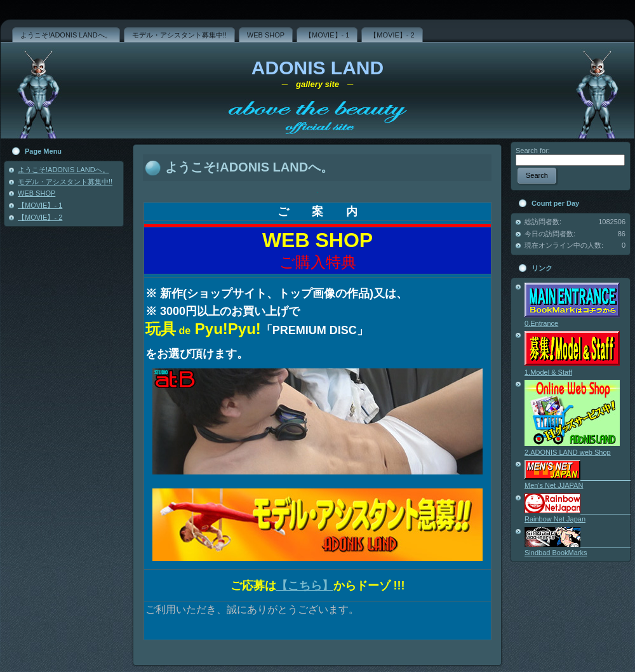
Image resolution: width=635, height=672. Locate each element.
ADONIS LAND (317, 68)
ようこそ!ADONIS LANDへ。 (63, 170)
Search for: (533, 151)
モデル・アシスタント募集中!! (65, 182)
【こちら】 (305, 586)
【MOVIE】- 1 (40, 205)
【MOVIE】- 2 (40, 217)
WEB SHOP (37, 193)
